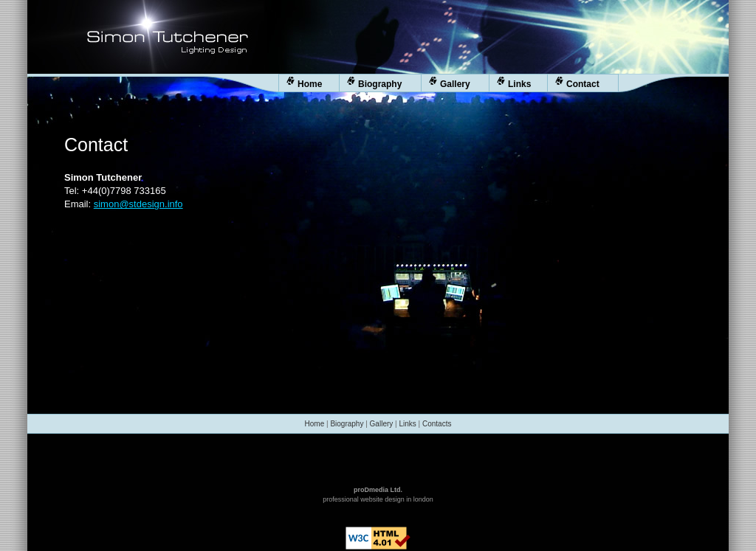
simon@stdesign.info (138, 204)
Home (304, 83)
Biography (374, 83)
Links (514, 83)
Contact (577, 83)
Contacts (437, 424)
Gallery (450, 83)
